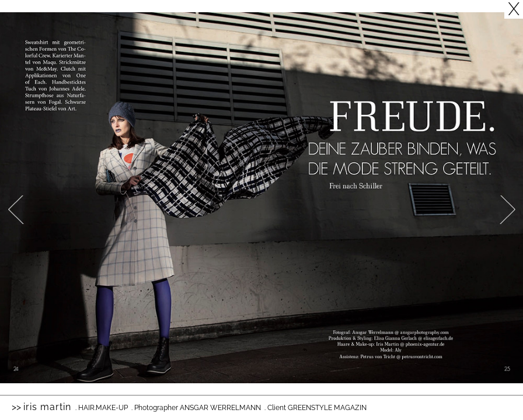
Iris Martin (47, 407)
